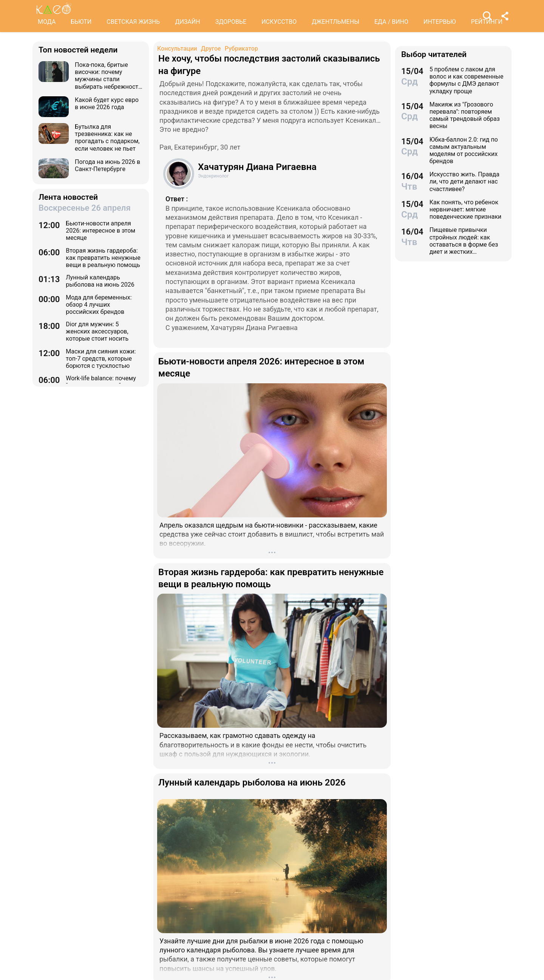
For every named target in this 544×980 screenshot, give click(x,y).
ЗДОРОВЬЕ (231, 22)
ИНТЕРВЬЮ (440, 22)
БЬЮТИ (81, 22)
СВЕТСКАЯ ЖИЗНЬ (133, 22)
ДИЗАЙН (187, 22)
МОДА (47, 22)
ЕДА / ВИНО (391, 22)
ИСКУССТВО (279, 22)
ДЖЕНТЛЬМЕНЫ (335, 22)
